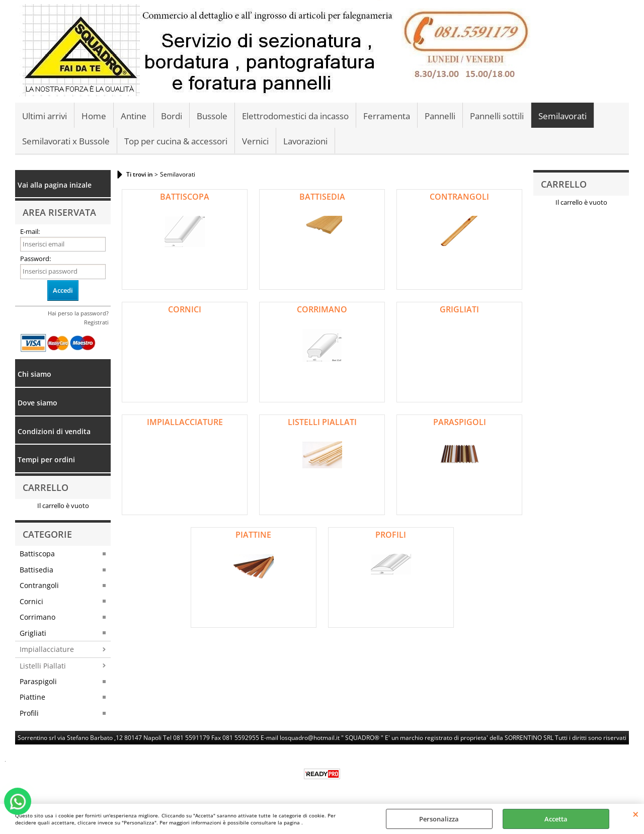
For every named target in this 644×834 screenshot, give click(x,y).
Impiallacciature (47, 649)
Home (94, 116)
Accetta (556, 819)
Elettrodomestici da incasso (295, 116)
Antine (134, 116)
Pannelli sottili (497, 116)
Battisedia (36, 570)
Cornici (31, 601)
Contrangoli (39, 585)
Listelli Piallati (43, 666)
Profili (29, 713)
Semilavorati (562, 116)
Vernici (255, 141)
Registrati (96, 322)
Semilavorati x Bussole (66, 141)
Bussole (212, 116)
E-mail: (30, 231)
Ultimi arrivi (45, 116)
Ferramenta (387, 116)
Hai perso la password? (78, 313)
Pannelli (440, 116)
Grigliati (33, 633)
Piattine (32, 697)
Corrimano (37, 617)
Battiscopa (37, 554)
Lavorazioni (305, 141)
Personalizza (439, 819)
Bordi (172, 116)
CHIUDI (636, 814)
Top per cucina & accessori (176, 141)
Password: (35, 259)
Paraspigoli (38, 681)
